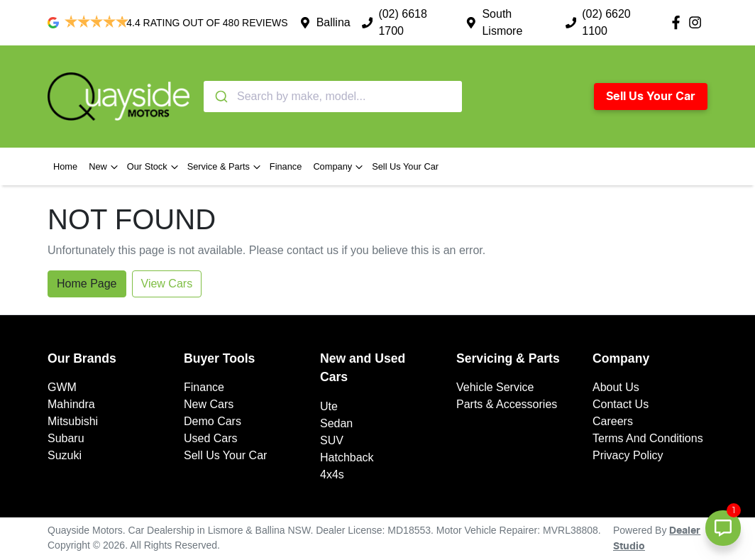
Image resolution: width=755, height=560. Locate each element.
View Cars (167, 284)
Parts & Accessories (507, 404)
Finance (286, 166)
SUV (332, 440)
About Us (616, 387)
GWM (62, 387)
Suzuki (65, 455)
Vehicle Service (495, 387)
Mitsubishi (73, 421)
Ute (329, 406)
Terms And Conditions (648, 438)
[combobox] (333, 97)
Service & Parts (226, 167)
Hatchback (347, 457)
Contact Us (621, 404)
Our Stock (154, 167)
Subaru (66, 438)
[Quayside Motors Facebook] (679, 22)
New (105, 167)
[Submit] (220, 97)
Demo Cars (213, 421)
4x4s (332, 474)
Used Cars (211, 438)
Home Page (87, 284)
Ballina (334, 22)
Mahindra (71, 404)
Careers (613, 421)
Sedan (336, 423)
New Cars (209, 404)
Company (340, 167)
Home (65, 166)
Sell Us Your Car (651, 97)
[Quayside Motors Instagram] (698, 22)
